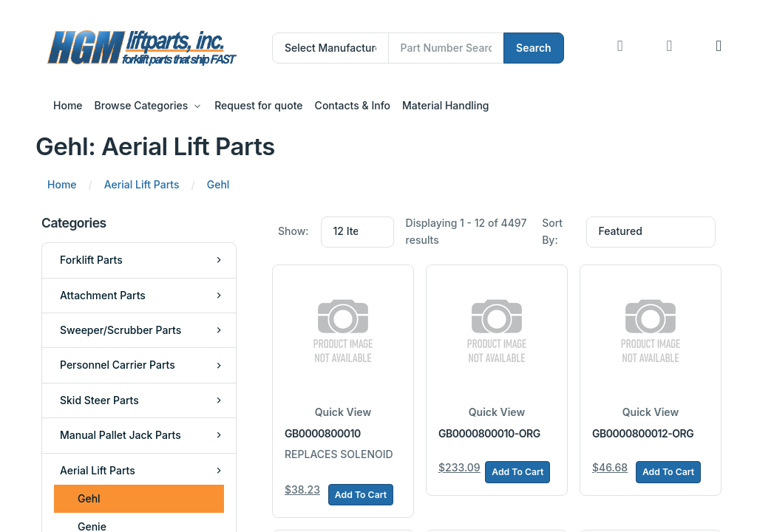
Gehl (89, 498)
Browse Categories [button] (142, 105)
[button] (719, 48)
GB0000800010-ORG (489, 433)
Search (534, 48)
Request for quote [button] (258, 105)
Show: (293, 231)
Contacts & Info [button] (353, 105)
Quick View (343, 412)
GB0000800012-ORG (643, 433)
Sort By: (552, 231)
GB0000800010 (323, 433)
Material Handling (445, 105)
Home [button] (68, 105)
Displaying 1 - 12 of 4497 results (466, 231)
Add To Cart (361, 495)
